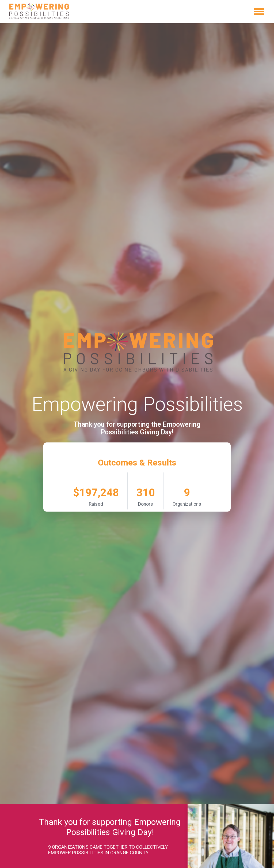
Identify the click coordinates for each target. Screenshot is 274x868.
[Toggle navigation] (259, 12)
